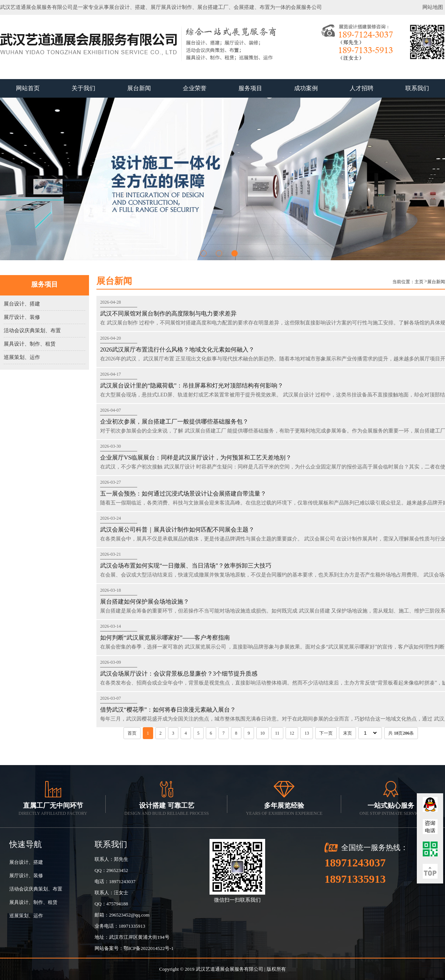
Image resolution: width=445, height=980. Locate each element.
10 (263, 733)
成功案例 (306, 88)
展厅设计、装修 (22, 317)
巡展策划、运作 (22, 357)
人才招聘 (362, 88)
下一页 (326, 733)
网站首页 (28, 88)
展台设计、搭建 (22, 304)
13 (307, 733)
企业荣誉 (195, 88)
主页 (419, 282)
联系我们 (417, 88)
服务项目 (250, 88)
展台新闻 (139, 88)
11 (277, 733)
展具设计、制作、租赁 (30, 344)
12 (292, 733)
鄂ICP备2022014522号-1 (149, 948)
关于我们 (83, 88)
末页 (347, 733)
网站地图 (433, 7)
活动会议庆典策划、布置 (32, 331)
